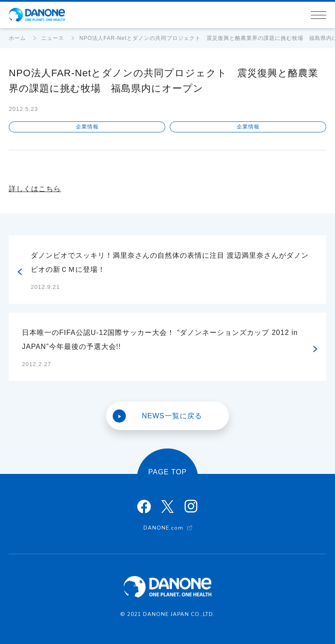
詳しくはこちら (35, 189)
